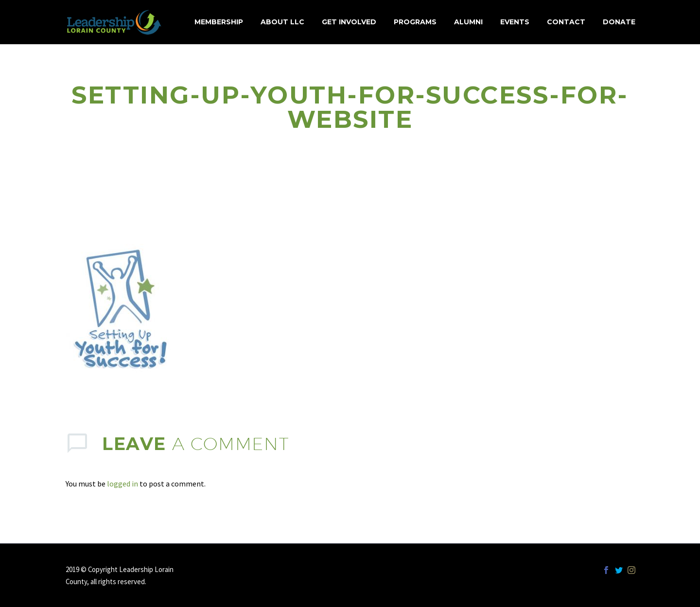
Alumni (468, 22)
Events (515, 22)
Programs (415, 22)
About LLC (282, 22)
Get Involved (349, 22)
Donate (619, 22)
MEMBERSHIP (219, 22)
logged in (122, 484)
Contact (566, 22)
